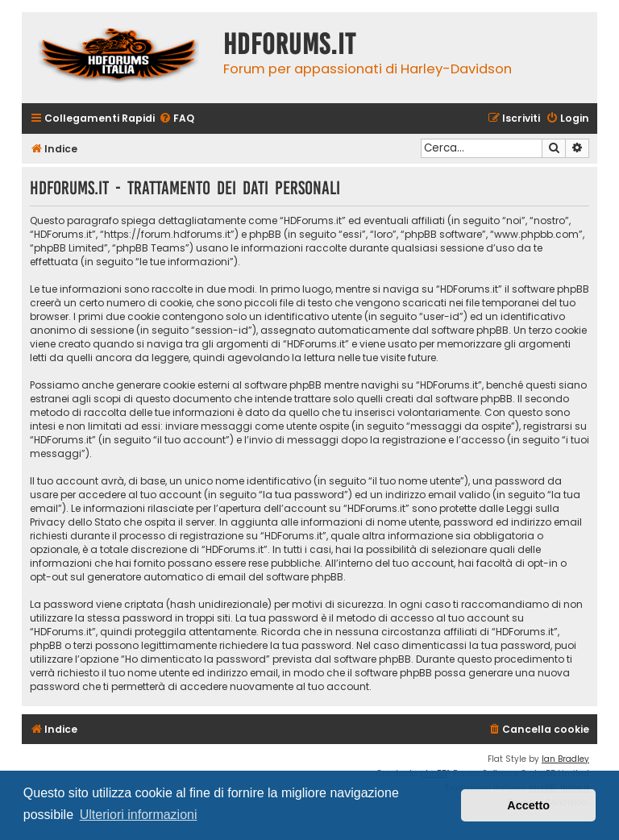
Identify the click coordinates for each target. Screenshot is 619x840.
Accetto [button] (528, 805)
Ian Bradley (565, 759)
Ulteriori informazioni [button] (139, 815)
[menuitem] (177, 119)
